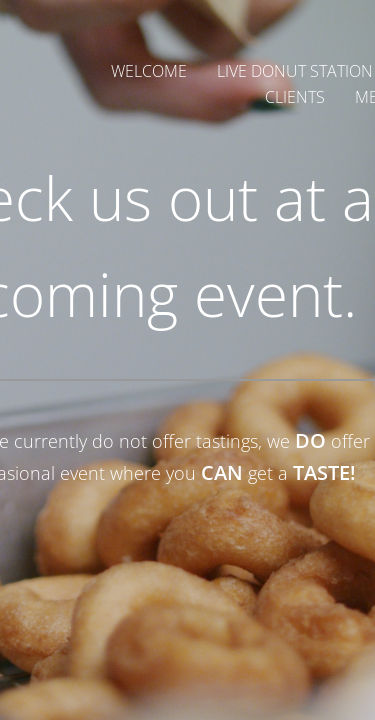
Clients (295, 97)
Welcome (149, 71)
